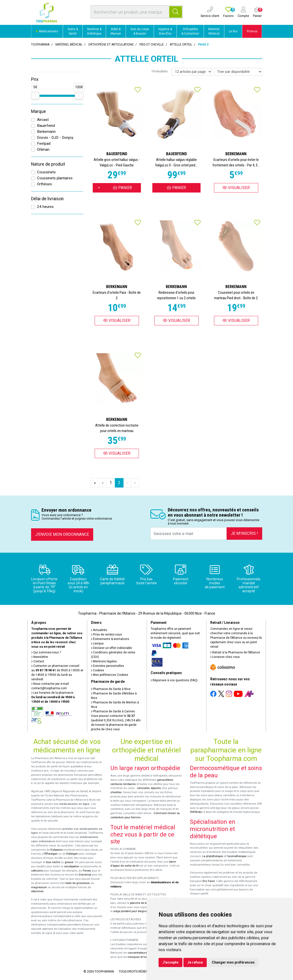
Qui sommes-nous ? (46, 652)
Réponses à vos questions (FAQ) (174, 680)
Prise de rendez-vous (106, 635)
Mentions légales (104, 661)
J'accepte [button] (170, 962)
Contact (38, 661)
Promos (252, 31)
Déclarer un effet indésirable (111, 648)
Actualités (99, 630)
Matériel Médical (214, 31)
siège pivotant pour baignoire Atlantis (137, 911)
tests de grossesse (78, 883)
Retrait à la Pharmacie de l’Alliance (235, 652)
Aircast (43, 120)
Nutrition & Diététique (94, 31)
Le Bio (233, 31)
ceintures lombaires (123, 784)
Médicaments (47, 31)
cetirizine (37, 871)
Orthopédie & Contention (190, 31)
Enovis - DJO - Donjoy (55, 138)
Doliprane (57, 850)
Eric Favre (209, 881)
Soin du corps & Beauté (140, 31)
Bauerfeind (46, 126)
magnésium (39, 887)
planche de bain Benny (144, 903)
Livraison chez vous (225, 657)
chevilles (116, 792)
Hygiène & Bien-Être (165, 31)
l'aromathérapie (237, 856)
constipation (72, 866)
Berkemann (46, 132)
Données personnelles (107, 666)
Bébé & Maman (116, 31)
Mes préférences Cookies (110, 675)
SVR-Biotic (196, 812)
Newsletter (40, 657)
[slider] (35, 96)
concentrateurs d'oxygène (144, 953)
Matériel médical (69, 45)
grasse (69, 862)
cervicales (143, 788)
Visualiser (236, 188)
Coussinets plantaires (55, 178)
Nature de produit (48, 164)
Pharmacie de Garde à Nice (111, 689)
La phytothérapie (213, 856)
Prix (35, 79)
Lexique (97, 643)
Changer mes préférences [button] (233, 962)
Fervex (87, 871)
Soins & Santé (73, 31)
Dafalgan (72, 854)
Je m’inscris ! (244, 533)
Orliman (43, 149)
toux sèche (53, 862)
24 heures (45, 207)
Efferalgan (51, 854)
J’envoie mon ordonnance (62, 534)
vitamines (37, 891)
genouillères (165, 780)
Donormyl (85, 875)
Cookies (98, 670)
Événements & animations (110, 639)
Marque (39, 111)
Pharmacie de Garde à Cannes (113, 711)
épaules (156, 788)
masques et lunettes (141, 957)
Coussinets (46, 172)
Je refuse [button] (195, 962)
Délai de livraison (47, 199)
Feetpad (44, 144)
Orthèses (44, 184)
